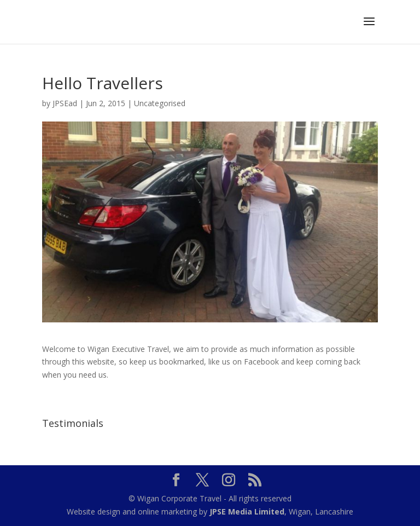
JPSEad (65, 103)
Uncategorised (160, 103)
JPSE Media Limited (247, 511)
